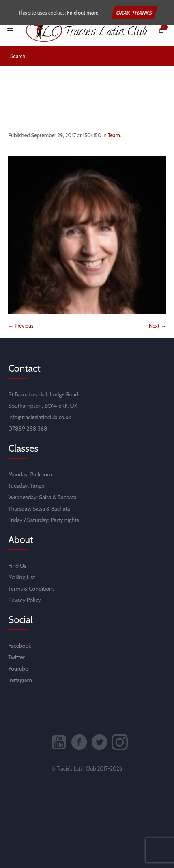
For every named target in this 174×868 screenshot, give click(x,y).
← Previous (21, 326)
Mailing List (21, 577)
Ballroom (41, 474)
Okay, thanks (134, 13)
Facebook (19, 646)
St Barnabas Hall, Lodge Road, (44, 394)
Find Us (17, 566)
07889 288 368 (28, 429)
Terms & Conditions (31, 589)
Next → (157, 326)
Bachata (67, 497)
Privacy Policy (25, 600)
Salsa (45, 497)
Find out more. (83, 13)
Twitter (16, 657)
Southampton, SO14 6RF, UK (43, 406)
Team (114, 135)
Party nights (65, 520)
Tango (37, 486)
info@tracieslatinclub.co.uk (40, 417)
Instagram (20, 680)
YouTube (18, 669)
